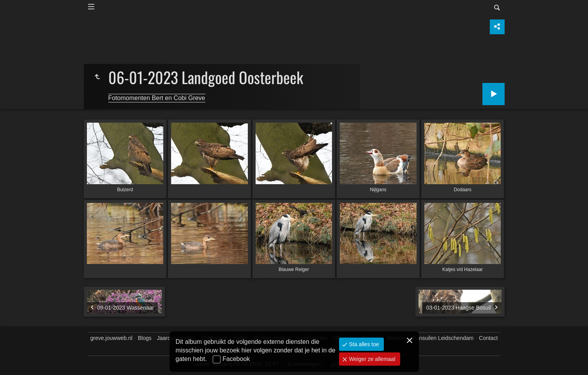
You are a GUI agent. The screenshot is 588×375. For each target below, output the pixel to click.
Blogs (145, 338)
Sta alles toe (363, 344)
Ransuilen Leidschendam (443, 338)
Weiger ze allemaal (372, 359)
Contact (488, 338)
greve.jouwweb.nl (111, 338)
